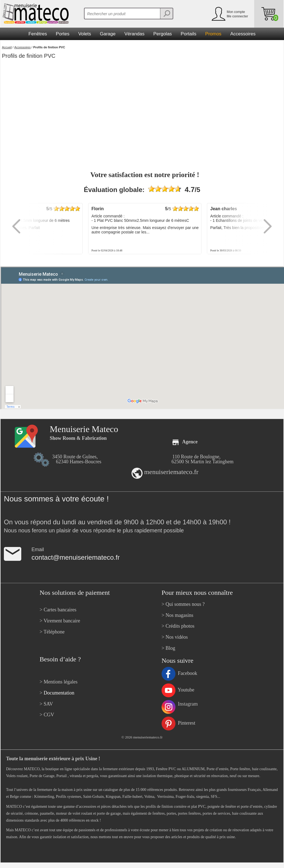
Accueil (7, 47)
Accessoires (23, 47)
